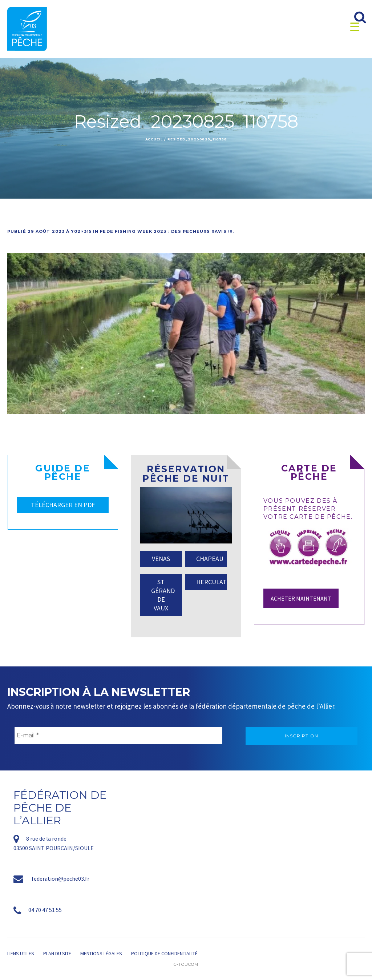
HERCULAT (211, 582)
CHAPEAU (210, 559)
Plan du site (57, 953)
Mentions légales (101, 953)
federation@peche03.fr (60, 879)
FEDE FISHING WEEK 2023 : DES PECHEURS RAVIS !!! (166, 231)
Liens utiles (21, 953)
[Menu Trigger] (355, 26)
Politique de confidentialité (164, 953)
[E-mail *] (118, 736)
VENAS (161, 559)
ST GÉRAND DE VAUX (163, 595)
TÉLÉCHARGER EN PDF (63, 505)
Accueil (154, 139)
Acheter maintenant (301, 598)
